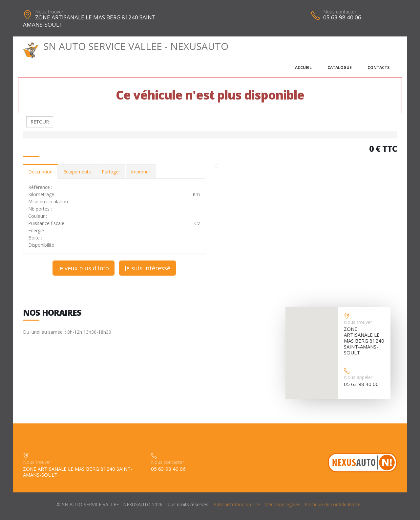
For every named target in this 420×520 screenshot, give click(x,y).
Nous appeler (358, 377)
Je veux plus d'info (84, 268)
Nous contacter (340, 12)
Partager (111, 172)
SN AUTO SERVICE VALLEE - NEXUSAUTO (126, 46)
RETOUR (40, 122)
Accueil (303, 68)
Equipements (77, 172)
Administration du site (237, 504)
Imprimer (141, 172)
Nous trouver (49, 12)
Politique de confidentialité (333, 504)
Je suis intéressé (147, 268)
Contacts (378, 68)
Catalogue (340, 68)
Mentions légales (282, 504)
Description (40, 172)
